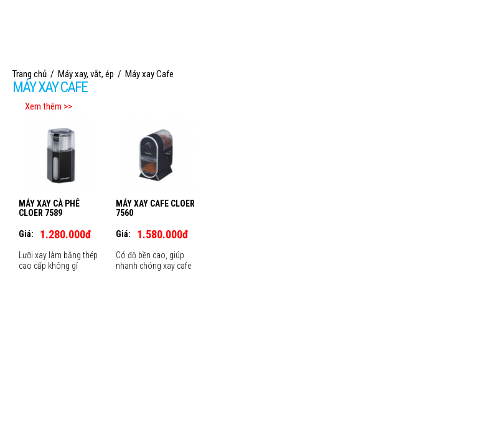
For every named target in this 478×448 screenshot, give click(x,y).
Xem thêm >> (49, 106)
